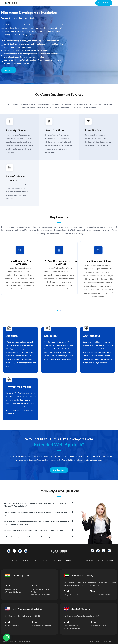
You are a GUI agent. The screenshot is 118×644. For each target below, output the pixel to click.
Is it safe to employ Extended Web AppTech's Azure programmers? (31, 537)
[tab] (39, 504)
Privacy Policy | (96, 641)
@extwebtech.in (13, 625)
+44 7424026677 (103, 625)
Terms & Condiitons (108, 641)
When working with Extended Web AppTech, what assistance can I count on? (35, 530)
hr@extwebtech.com (12, 589)
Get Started (9, 70)
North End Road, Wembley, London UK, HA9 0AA (81, 616)
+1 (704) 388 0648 (45, 625)
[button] (104, 3)
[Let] (91, 45)
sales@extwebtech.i (71, 625)
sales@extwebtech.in (71, 595)
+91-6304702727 (45, 589)
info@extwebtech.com (13, 592)
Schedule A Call (59, 470)
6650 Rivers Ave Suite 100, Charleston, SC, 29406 (22, 616)
